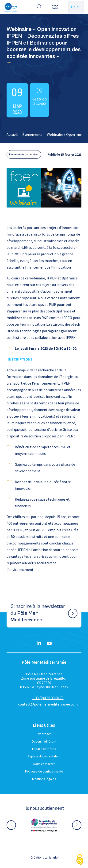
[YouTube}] (49, 644)
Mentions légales (44, 779)
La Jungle (51, 857)
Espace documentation (44, 756)
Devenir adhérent (44, 741)
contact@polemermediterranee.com (48, 704)
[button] (55, 7)
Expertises (44, 734)
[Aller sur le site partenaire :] (44, 825)
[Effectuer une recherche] (39, 7)
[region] (44, 134)
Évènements (32, 134)
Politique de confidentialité (44, 771)
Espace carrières (44, 749)
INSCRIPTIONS (20, 359)
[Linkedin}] (39, 644)
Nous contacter (44, 764)
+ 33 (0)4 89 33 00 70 (48, 698)
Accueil (12, 134)
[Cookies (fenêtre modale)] (80, 860)
